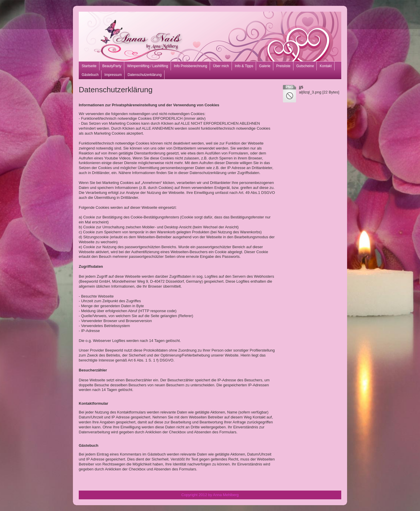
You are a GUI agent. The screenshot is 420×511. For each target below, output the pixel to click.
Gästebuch (90, 75)
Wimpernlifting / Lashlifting (148, 66)
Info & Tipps (244, 66)
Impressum (113, 75)
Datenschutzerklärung (145, 75)
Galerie (265, 66)
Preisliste (283, 66)
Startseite (89, 66)
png (289, 87)
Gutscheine (305, 66)
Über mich (221, 66)
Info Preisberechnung (190, 66)
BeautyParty (112, 66)
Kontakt (326, 66)
